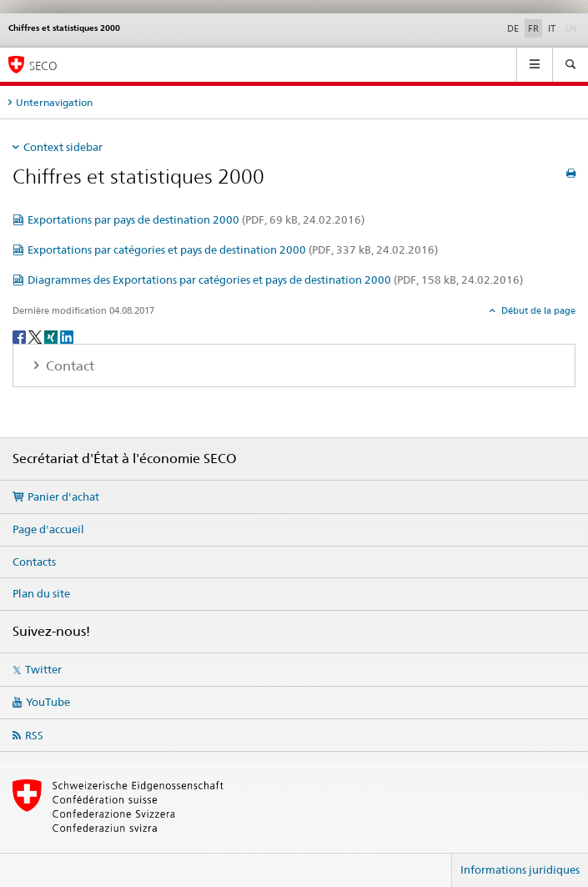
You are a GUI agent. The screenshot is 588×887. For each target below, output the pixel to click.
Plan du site (41, 593)
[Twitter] (36, 336)
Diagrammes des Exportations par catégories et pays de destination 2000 (275, 280)
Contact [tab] (68, 366)
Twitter (43, 669)
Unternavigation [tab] (54, 102)
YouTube (48, 702)
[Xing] (52, 336)
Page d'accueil (48, 529)
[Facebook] (20, 336)
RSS (34, 735)
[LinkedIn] (67, 336)
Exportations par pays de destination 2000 (196, 219)
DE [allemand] (513, 28)
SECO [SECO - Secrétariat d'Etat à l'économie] (43, 66)
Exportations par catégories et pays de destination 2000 (233, 249)
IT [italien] (552, 28)
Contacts (34, 562)
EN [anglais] (572, 28)
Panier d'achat (63, 496)
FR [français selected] (533, 28)
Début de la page (537, 310)
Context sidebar (63, 147)
